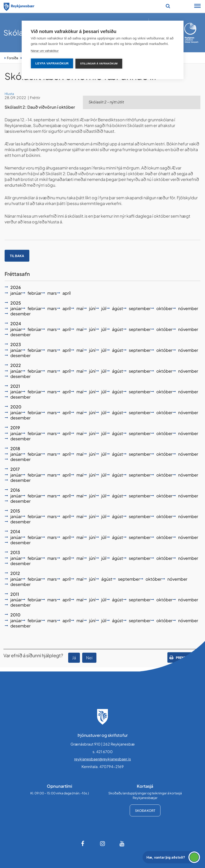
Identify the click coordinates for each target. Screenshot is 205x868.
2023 (16, 344)
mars (52, 293)
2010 (15, 615)
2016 (15, 490)
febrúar (35, 293)
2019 (15, 428)
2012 (15, 573)
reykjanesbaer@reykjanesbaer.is (102, 759)
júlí (104, 308)
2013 (15, 552)
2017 (15, 469)
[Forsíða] (19, 6)
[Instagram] (103, 843)
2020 (16, 407)
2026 (16, 287)
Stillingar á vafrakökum (99, 64)
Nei (89, 658)
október (164, 308)
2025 (16, 303)
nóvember (188, 308)
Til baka (17, 256)
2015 (15, 511)
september (140, 308)
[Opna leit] (168, 6)
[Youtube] (122, 843)
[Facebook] (83, 843)
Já (74, 658)
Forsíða (13, 58)
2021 (15, 386)
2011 (15, 594)
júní (92, 308)
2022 (16, 365)
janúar (16, 293)
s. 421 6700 (103, 752)
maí (80, 308)
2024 (16, 323)
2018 (15, 448)
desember (20, 314)
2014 (15, 531)
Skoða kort (145, 810)
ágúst (118, 308)
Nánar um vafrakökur (45, 51)
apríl (67, 293)
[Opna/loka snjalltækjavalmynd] (197, 6)
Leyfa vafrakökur (52, 63)
